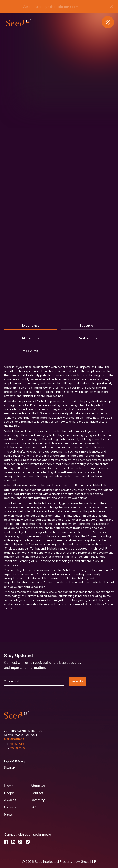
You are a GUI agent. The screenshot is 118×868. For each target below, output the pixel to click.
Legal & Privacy (15, 761)
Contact (37, 793)
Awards (10, 800)
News (8, 814)
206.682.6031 (19, 748)
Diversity (38, 800)
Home (9, 786)
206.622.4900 (18, 744)
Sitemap (9, 767)
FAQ (34, 807)
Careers (10, 807)
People (9, 793)
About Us (38, 786)
